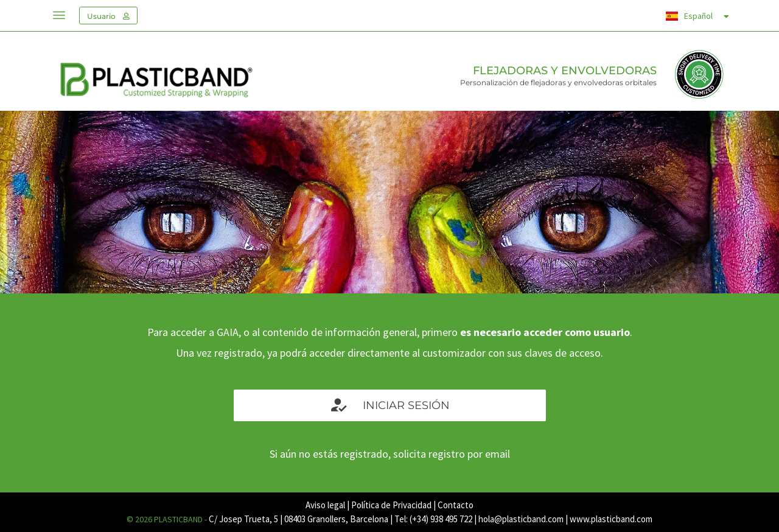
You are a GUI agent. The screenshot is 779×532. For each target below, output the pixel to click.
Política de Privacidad (391, 505)
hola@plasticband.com (521, 519)
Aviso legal (325, 505)
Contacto (456, 505)
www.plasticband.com (611, 519)
